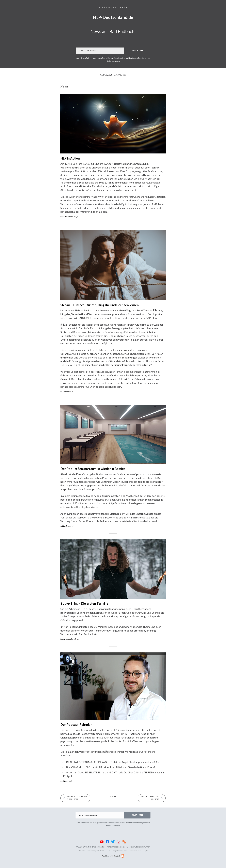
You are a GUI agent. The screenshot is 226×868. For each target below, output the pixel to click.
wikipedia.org (66, 526)
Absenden (137, 51)
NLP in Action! (71, 158)
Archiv (123, 8)
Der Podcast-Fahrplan (76, 725)
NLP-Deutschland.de (113, 17)
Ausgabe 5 (113, 75)
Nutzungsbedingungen (116, 847)
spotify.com (65, 781)
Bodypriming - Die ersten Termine (84, 603)
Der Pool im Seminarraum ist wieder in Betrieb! (93, 469)
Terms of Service (137, 851)
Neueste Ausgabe (108, 8)
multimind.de (66, 391)
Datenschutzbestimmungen (139, 847)
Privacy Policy (122, 851)
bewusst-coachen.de (68, 639)
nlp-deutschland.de (68, 216)
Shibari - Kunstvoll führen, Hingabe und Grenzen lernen (100, 305)
